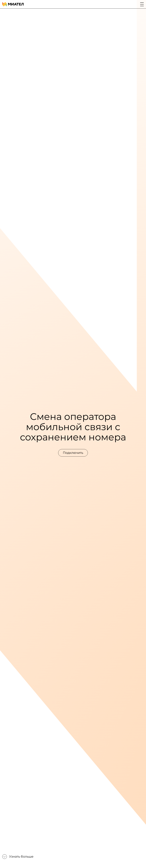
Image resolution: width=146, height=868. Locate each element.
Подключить (73, 453)
